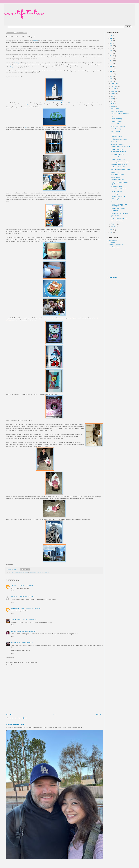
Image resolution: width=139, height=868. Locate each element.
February (114, 224)
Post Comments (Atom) (20, 718)
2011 (111, 74)
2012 (111, 71)
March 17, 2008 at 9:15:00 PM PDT (24, 597)
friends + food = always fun (119, 152)
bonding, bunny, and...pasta (119, 139)
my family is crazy (116, 129)
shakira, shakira (115, 177)
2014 (111, 66)
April (113, 104)
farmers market (73, 103)
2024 (111, 41)
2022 (111, 46)
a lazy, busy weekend (117, 111)
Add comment (11, 658)
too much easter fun (117, 137)
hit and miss (114, 211)
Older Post (99, 715)
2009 (111, 79)
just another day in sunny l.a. (119, 164)
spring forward (115, 216)
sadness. (113, 134)
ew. (112, 202)
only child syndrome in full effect (120, 114)
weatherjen (11, 67)
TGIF (112, 116)
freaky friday (114, 194)
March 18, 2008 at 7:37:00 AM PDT (26, 631)
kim (12, 585)
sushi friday (114, 142)
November (114, 86)
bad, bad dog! (115, 157)
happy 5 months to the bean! (119, 218)
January (114, 227)
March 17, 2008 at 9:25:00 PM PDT (27, 620)
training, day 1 (115, 199)
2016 (111, 61)
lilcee (100, 65)
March (113, 106)
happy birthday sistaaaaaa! (119, 189)
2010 (111, 76)
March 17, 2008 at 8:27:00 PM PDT (24, 585)
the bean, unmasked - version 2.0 (120, 147)
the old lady (112, 243)
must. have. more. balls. (118, 180)
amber (13, 631)
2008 (111, 81)
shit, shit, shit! (115, 109)
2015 (111, 64)
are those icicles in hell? (118, 167)
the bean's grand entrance (117, 245)
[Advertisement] (119, 262)
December (114, 83)
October (114, 89)
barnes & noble (24, 105)
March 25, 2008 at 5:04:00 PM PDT (23, 643)
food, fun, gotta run (116, 191)
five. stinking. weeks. (117, 221)
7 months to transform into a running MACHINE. (119, 205)
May (113, 101)
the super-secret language (118, 208)
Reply (13, 591)
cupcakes (17, 572)
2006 (111, 232)
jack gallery (74, 318)
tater (29, 65)
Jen (12, 597)
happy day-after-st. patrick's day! (120, 162)
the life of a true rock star (118, 197)
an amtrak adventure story (15, 724)
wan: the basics (114, 240)
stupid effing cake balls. (118, 175)
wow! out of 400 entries (117, 144)
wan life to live (24, 13)
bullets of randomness (117, 154)
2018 (111, 56)
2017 (111, 59)
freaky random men (34, 572)
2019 (111, 53)
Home (55, 715)
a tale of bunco (115, 172)
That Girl (14, 620)
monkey (17, 63)
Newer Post (10, 715)
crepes (12, 572)
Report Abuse (112, 277)
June (113, 99)
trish (44, 105)
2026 (111, 36)
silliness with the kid (116, 124)
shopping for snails (116, 186)
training (47, 572)
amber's (36, 41)
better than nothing (116, 119)
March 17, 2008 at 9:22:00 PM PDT (31, 608)
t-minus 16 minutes (116, 121)
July (112, 96)
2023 (111, 43)
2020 (111, 51)
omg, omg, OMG (116, 131)
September (114, 91)
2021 (111, 48)
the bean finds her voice (118, 159)
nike (26, 128)
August (113, 94)
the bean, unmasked (117, 149)
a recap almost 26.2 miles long (120, 213)
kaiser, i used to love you (118, 126)
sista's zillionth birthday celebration (121, 170)
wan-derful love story (115, 247)
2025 (111, 38)
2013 (111, 69)
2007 (111, 230)
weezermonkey (15, 608)
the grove (64, 103)
